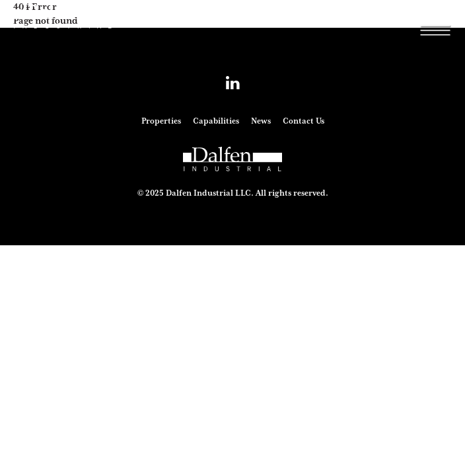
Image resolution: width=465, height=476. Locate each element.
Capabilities (216, 121)
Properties (161, 121)
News (261, 121)
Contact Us (304, 121)
